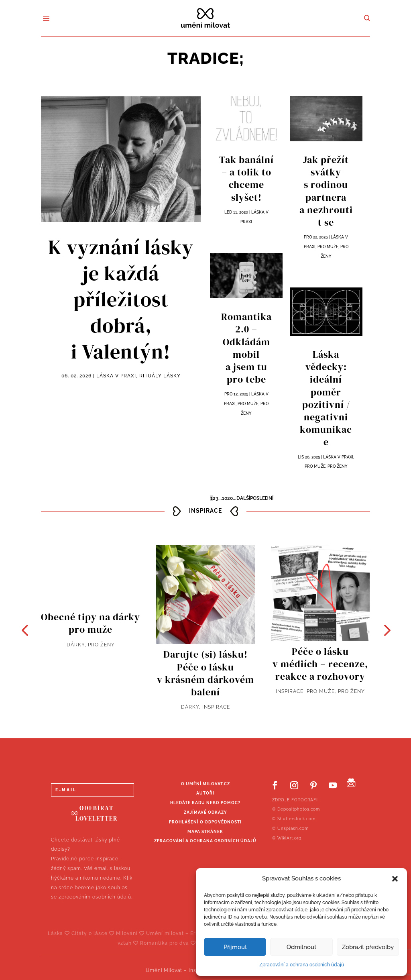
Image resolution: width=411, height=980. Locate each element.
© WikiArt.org (287, 838)
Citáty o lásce (94, 933)
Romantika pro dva (169, 943)
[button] (395, 879)
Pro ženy (338, 466)
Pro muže (248, 404)
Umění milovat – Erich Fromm (189, 933)
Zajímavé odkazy (205, 812)
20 (230, 498)
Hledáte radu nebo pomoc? (205, 803)
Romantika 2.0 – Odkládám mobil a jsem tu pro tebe (246, 348)
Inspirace (216, 707)
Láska (60, 933)
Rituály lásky (160, 376)
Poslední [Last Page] (262, 498)
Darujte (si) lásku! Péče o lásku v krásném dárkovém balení (205, 673)
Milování (131, 933)
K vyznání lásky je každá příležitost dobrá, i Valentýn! (121, 299)
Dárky (76, 645)
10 (225, 498)
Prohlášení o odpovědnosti (205, 822)
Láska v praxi (116, 376)
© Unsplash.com (290, 828)
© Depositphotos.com (296, 809)
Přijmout (235, 947)
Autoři (205, 793)
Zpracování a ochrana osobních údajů (302, 965)
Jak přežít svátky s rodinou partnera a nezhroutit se (326, 191)
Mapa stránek (205, 832)
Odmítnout (301, 947)
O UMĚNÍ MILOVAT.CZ (205, 784)
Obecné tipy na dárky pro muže (91, 623)
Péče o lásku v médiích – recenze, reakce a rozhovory (320, 664)
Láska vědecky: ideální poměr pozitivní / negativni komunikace (326, 398)
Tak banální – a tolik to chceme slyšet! (246, 178)
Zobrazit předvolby (368, 947)
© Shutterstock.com (294, 819)
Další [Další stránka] (243, 498)
